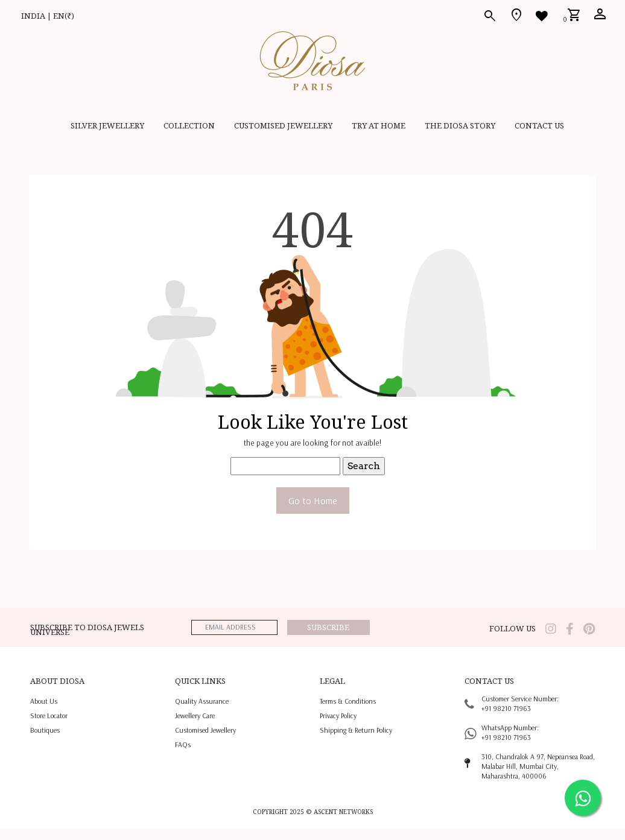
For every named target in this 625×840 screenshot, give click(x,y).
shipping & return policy (356, 730)
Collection (189, 125)
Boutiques (45, 730)
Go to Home (313, 501)
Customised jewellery (205, 730)
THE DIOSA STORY (460, 125)
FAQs (183, 744)
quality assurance (202, 701)
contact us (539, 125)
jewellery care (195, 715)
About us (44, 701)
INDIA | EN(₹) (48, 16)
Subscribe (328, 627)
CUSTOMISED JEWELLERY (283, 125)
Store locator (49, 715)
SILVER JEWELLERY (107, 125)
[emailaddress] (234, 627)
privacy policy (338, 715)
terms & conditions (348, 701)
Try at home (379, 125)
